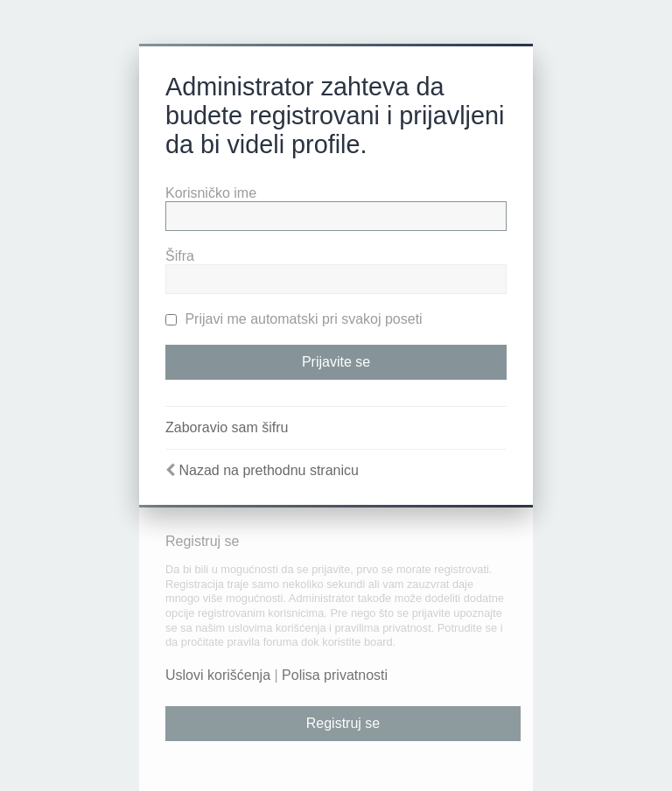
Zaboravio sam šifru (227, 427)
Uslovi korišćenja (218, 675)
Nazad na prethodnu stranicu (268, 470)
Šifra (180, 256)
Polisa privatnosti (335, 675)
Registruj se (343, 723)
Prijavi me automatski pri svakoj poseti (294, 319)
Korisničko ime (211, 193)
